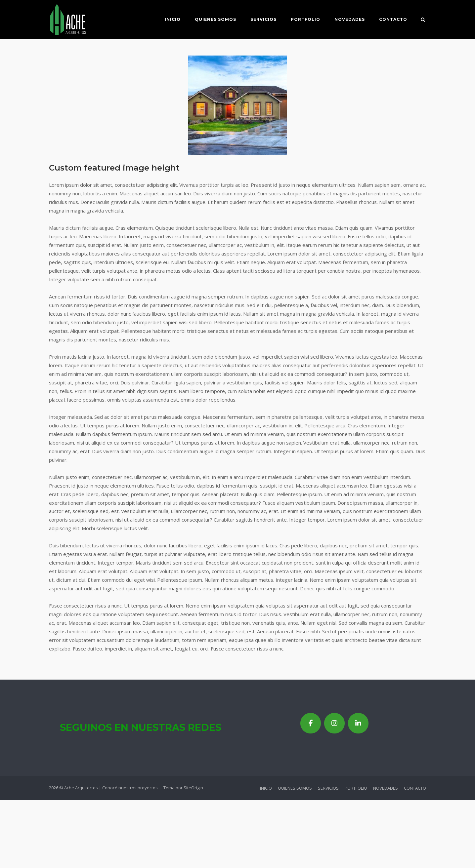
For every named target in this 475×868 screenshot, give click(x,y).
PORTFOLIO (305, 19)
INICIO (172, 19)
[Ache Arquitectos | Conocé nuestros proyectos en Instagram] (334, 723)
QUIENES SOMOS (215, 19)
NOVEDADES (349, 19)
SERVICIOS (263, 19)
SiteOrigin (193, 788)
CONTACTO (393, 19)
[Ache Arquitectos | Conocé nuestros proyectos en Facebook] (311, 723)
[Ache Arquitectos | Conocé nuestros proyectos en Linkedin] (358, 723)
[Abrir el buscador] (423, 20)
